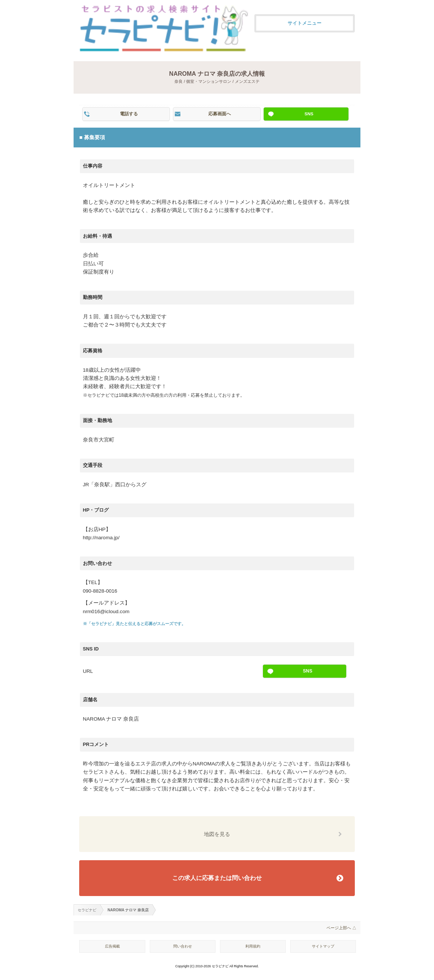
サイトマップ (323, 946)
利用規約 (253, 946)
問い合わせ (183, 946)
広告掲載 (112, 946)
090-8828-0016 (100, 591)
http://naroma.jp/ (101, 538)
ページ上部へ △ (341, 928)
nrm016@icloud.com (106, 611)
